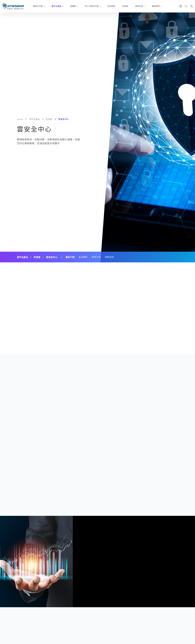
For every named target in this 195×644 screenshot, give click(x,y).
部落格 (125, 6)
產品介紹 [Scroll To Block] (70, 257)
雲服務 (73, 6)
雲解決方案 (38, 6)
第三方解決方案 (92, 6)
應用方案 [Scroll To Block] (96, 257)
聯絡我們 (156, 6)
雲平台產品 (56, 6)
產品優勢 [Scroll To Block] (83, 257)
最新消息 (139, 6)
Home (20, 119)
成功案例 (111, 6)
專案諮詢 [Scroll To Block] (109, 257)
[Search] (186, 6)
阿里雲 (49, 119)
